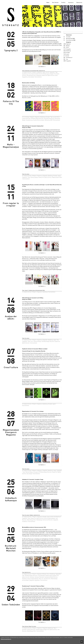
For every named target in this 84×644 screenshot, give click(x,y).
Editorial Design (34, 177)
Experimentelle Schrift (37, 74)
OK (82, 642)
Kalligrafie (39, 75)
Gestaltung (43, 117)
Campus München (26, 119)
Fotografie (45, 176)
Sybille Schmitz (28, 72)
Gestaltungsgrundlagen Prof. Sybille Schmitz (46, 630)
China (30, 74)
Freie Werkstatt (41, 576)
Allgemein (40, 72)
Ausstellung (25, 74)
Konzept (48, 117)
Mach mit (41, 579)
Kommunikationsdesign (50, 518)
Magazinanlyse (55, 177)
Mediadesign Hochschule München (45, 520)
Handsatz (32, 577)
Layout (44, 72)
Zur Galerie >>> (42, 67)
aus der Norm (56, 117)
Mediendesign (54, 579)
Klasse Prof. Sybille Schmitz (48, 75)
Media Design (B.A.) (31, 520)
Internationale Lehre (31, 75)
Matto (61, 177)
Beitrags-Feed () (70, 39)
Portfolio (63, 3)
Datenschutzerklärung (6, 639)
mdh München (47, 579)
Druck (48, 574)
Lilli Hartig (27, 117)
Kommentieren (38, 77)
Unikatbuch (25, 521)
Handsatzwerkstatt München (51, 577)
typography (37, 580)
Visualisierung (29, 120)
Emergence (36, 472)
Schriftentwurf (57, 517)
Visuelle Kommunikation (39, 120)
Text (58, 340)
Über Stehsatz (55, 3)
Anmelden (68, 37)
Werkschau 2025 (49, 120)
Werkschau (43, 96)
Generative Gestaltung (49, 119)
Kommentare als (71, 40)
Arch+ (32, 341)
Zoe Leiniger (29, 474)
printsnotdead (31, 77)
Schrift (48, 72)
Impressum (71, 3)
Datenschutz (79, 3)
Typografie (52, 72)
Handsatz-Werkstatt (39, 577)
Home (48, 3)
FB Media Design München (37, 119)
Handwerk (24, 579)
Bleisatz (44, 574)
